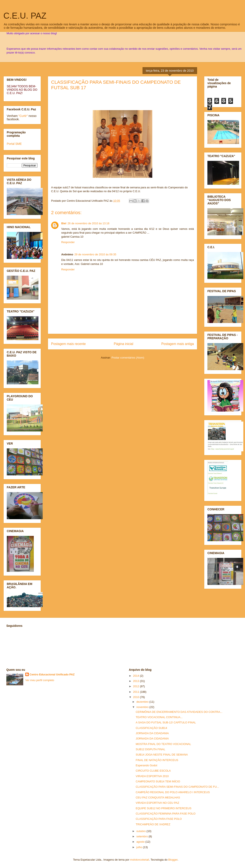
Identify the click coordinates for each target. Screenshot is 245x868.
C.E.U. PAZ (25, 16)
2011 (137, 692)
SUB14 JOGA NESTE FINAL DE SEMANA (162, 755)
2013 (137, 681)
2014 (137, 676)
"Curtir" (23, 116)
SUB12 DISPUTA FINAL (150, 749)
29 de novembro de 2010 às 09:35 (95, 254)
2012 (137, 686)
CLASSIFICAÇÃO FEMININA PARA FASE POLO (165, 814)
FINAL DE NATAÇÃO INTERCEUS (157, 760)
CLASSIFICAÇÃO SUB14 (151, 728)
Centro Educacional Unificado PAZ (52, 674)
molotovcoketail (140, 860)
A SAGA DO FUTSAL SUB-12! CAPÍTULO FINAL (166, 722)
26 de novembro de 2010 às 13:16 (88, 223)
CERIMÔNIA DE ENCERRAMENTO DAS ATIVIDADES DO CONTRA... (179, 712)
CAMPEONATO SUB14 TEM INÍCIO (158, 781)
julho (140, 847)
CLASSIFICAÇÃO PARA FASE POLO (159, 819)
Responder (68, 242)
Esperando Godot (146, 765)
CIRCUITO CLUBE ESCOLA (153, 771)
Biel (64, 223)
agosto (141, 842)
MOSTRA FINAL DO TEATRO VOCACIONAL (163, 744)
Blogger (173, 860)
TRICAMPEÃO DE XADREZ (153, 824)
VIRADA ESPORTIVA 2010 (152, 776)
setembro (143, 836)
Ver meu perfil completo (40, 680)
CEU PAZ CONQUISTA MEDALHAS (158, 797)
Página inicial (124, 344)
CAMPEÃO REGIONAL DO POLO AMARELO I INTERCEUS (173, 792)
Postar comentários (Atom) (128, 358)
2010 (137, 697)
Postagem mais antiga (178, 344)
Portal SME (14, 144)
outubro (142, 831)
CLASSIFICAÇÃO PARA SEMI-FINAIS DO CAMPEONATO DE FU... (177, 787)
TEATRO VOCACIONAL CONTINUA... (159, 717)
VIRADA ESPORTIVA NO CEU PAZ (157, 803)
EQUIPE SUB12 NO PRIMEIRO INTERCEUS (163, 808)
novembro (143, 707)
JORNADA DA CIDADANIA (152, 733)
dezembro (143, 702)
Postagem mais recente (68, 344)
